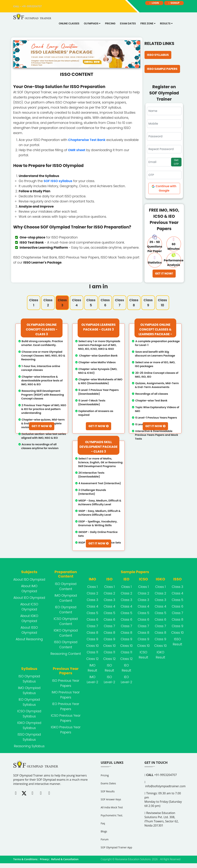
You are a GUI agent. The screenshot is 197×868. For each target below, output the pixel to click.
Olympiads (92, 23)
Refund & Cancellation (65, 859)
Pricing (110, 23)
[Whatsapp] (49, 793)
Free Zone (148, 23)
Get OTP (176, 162)
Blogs (104, 831)
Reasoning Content (66, 654)
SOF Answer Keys (111, 799)
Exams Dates (108, 783)
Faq (103, 823)
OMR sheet (77, 150)
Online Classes (69, 23)
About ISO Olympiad (29, 580)
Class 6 (105, 303)
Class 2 (48, 303)
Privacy (44, 859)
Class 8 (134, 303)
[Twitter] (24, 793)
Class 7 (120, 303)
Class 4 (77, 303)
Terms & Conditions (25, 859)
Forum (105, 839)
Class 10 (163, 303)
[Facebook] (16, 793)
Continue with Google (164, 188)
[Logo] (33, 17)
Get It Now (42, 426)
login (150, 6)
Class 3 (62, 303)
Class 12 (92, 659)
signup (172, 6)
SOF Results (108, 791)
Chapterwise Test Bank (87, 140)
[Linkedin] (41, 793)
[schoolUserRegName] (164, 111)
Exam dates (128, 23)
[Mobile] (164, 124)
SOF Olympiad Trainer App (116, 847)
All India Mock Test (112, 807)
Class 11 (92, 652)
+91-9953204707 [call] (32, 6)
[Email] (159, 162)
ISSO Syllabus (158, 55)
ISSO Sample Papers (162, 69)
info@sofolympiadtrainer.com (165, 784)
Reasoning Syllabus (29, 746)
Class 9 (148, 303)
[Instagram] (32, 793)
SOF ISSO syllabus (58, 181)
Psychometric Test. (112, 815)
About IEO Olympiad (29, 598)
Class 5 (91, 303)
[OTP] (164, 175)
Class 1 (34, 303)
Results (166, 23)
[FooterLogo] (37, 767)
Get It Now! (164, 273)
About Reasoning (29, 639)
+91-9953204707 (161, 775)
